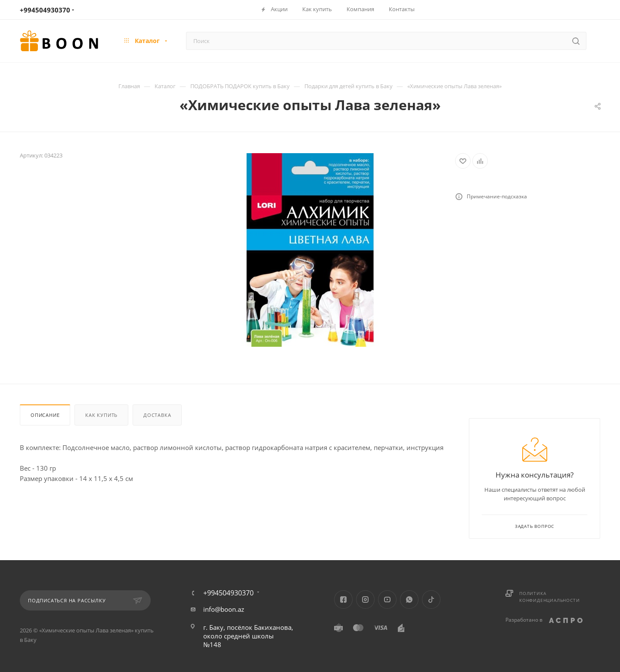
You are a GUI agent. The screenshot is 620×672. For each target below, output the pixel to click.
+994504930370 (45, 10)
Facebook (343, 600)
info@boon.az (224, 609)
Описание (45, 415)
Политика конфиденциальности (549, 597)
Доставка (157, 415)
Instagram (365, 600)
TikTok (431, 600)
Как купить (101, 415)
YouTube (387, 600)
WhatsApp (409, 600)
